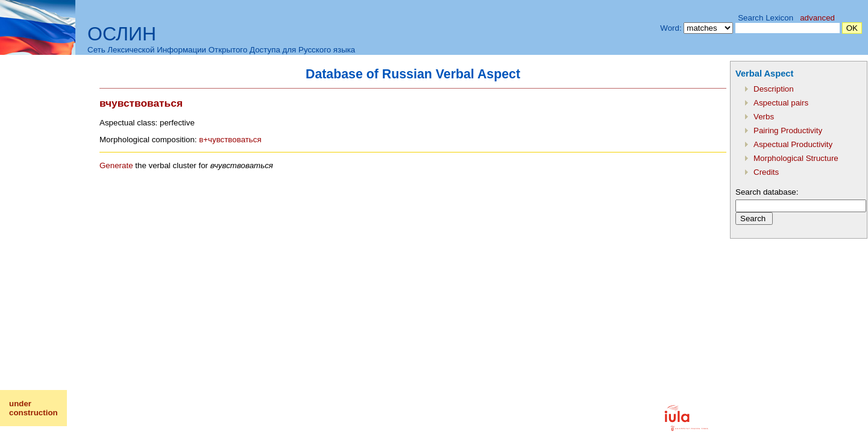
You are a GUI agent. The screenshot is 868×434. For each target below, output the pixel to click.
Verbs (764, 117)
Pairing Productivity (788, 131)
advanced (817, 18)
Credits (766, 172)
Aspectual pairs (781, 103)
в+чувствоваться (230, 140)
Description (774, 89)
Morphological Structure (796, 158)
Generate (116, 165)
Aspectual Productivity (793, 144)
